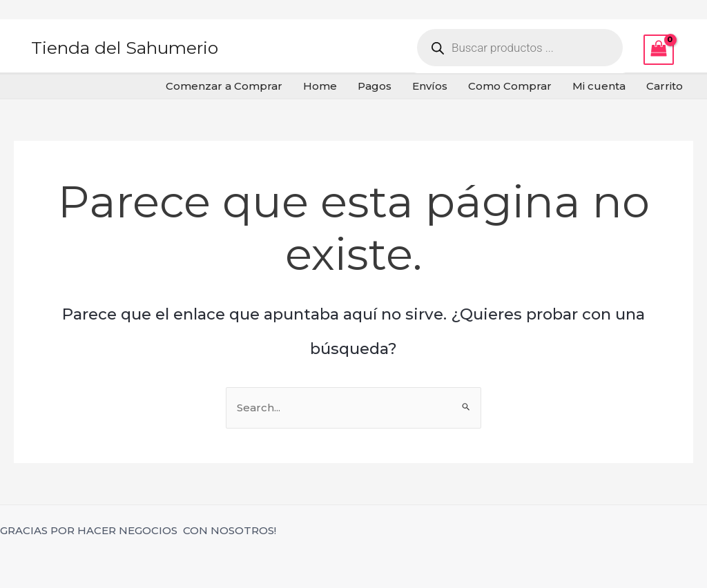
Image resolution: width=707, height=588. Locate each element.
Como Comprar (510, 86)
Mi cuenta (599, 86)
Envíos (430, 86)
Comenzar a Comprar (224, 86)
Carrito (665, 86)
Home (320, 86)
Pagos (375, 86)
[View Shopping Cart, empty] (659, 50)
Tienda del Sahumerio (125, 48)
